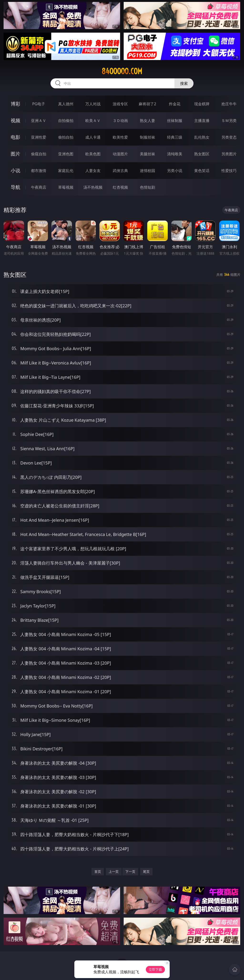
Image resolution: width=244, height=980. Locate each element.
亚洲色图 (66, 154)
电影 (15, 137)
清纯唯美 (175, 154)
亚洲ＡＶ (39, 121)
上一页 (114, 871)
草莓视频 (66, 187)
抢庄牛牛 (229, 104)
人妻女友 (93, 171)
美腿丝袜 (147, 154)
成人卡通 (93, 137)
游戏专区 (120, 104)
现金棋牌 (202, 104)
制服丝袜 (147, 137)
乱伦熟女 (202, 137)
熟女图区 (202, 154)
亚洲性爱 (39, 137)
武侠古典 (120, 171)
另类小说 (175, 171)
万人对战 (93, 104)
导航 (15, 187)
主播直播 (202, 121)
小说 (15, 170)
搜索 (184, 83)
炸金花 (175, 104)
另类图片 (229, 154)
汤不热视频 (93, 187)
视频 (15, 120)
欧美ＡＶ (93, 121)
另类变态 (229, 137)
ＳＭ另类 (229, 121)
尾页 (146, 871)
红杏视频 (120, 187)
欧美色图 (93, 154)
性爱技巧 (229, 171)
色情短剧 (147, 187)
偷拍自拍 (66, 137)
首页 (98, 871)
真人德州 (66, 104)
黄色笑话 (202, 171)
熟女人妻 (147, 121)
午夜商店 (39, 187)
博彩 (15, 104)
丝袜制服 (175, 121)
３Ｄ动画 (120, 121)
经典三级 (175, 137)
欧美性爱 (120, 137)
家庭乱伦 (66, 171)
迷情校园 (147, 171)
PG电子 (38, 104)
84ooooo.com (122, 71)
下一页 (130, 871)
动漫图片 (120, 154)
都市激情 (39, 171)
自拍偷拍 (66, 121)
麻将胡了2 (147, 104)
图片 (15, 154)
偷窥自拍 (39, 154)
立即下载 (155, 969)
